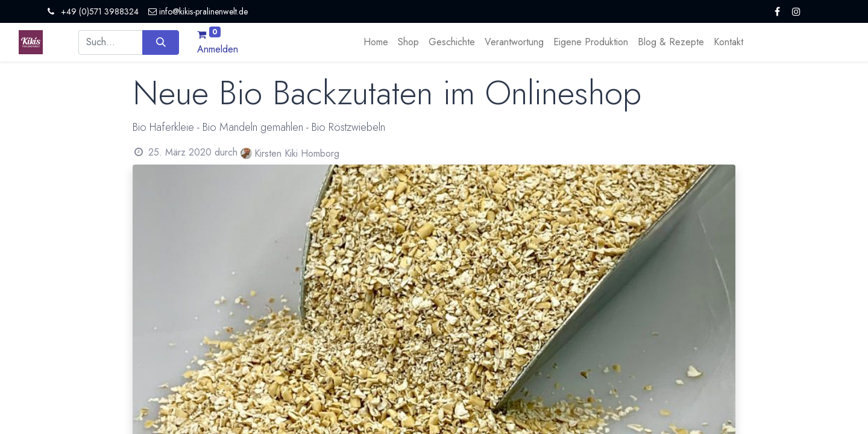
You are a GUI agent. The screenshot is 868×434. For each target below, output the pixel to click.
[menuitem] (376, 42)
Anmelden (218, 49)
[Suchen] (161, 42)
